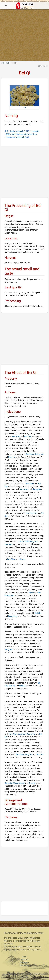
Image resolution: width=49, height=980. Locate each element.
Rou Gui (40, 754)
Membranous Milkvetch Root (24, 134)
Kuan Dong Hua (31, 542)
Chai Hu (12, 457)
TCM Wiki (6, 63)
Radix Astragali (17, 131)
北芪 (27, 131)
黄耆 (8, 134)
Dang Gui (8, 649)
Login (24, 957)
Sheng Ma (39, 454)
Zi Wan (21, 542)
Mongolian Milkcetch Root (17, 137)
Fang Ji (22, 686)
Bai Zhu (27, 436)
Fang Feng (13, 616)
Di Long (32, 783)
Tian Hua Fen (31, 513)
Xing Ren (8, 544)
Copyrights (25, 962)
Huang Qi (35, 131)
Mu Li (31, 593)
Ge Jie (22, 559)
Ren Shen (16, 436)
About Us (25, 959)
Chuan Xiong (19, 783)
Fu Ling (12, 686)
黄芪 (7, 131)
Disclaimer (25, 965)
